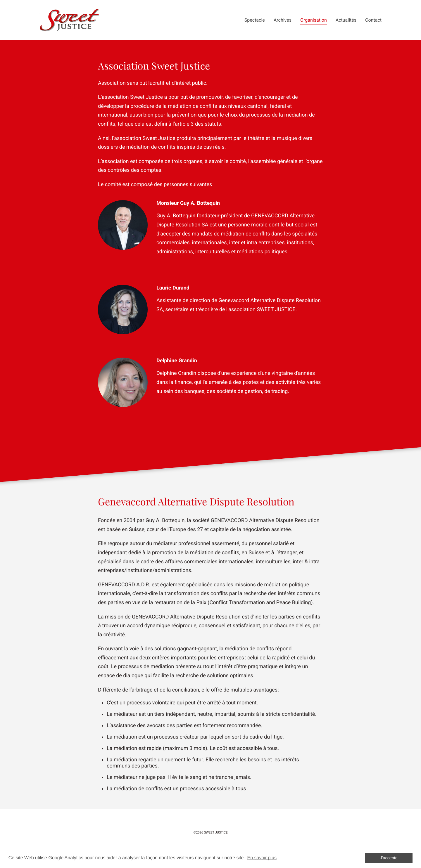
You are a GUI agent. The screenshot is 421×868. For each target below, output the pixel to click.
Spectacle (255, 20)
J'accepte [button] (389, 858)
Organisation (314, 20)
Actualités (346, 20)
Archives (283, 20)
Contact (373, 20)
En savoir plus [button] (262, 858)
